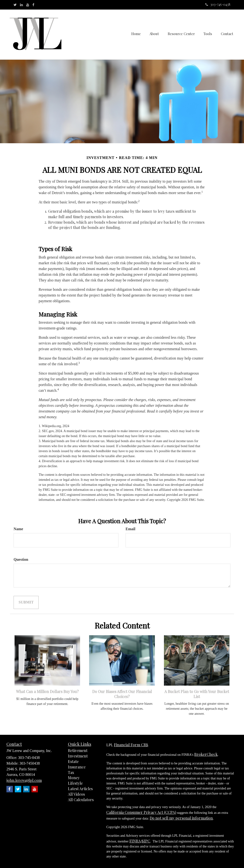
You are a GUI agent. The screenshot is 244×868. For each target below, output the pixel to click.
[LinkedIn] (21, 5)
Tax (71, 772)
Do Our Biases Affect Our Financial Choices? (122, 694)
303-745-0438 (218, 4)
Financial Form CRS (131, 745)
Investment (78, 756)
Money (74, 778)
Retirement (78, 750)
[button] (155, 34)
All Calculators (81, 800)
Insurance (77, 767)
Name (18, 529)
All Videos (76, 794)
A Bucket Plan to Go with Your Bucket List (197, 694)
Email (130, 529)
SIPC (146, 841)
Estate (73, 761)
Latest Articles (80, 789)
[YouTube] (28, 5)
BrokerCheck (206, 754)
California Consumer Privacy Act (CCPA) (141, 812)
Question (21, 559)
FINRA (135, 841)
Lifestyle (75, 783)
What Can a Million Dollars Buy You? (47, 691)
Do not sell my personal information (181, 818)
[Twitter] (15, 5)
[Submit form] (26, 602)
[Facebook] (33, 5)
